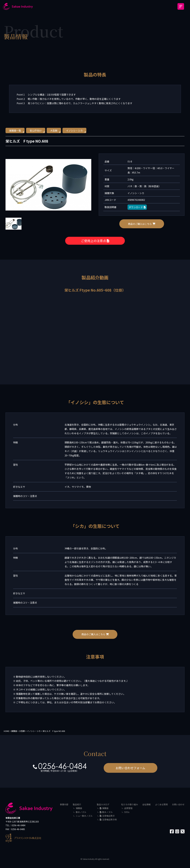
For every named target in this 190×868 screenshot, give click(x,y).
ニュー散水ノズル (84, 816)
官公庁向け (36, 130)
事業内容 (64, 804)
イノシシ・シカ (74, 130)
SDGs (127, 812)
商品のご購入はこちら (142, 224)
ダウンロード (137, 207)
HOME (6, 731)
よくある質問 (161, 804)
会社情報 (146, 804)
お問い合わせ (178, 804)
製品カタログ (103, 804)
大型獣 (54, 130)
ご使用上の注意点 (95, 241)
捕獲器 (79, 808)
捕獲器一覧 (15, 130)
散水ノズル (81, 812)
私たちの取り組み (130, 804)
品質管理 (128, 808)
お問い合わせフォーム (130, 768)
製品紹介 (77, 804)
